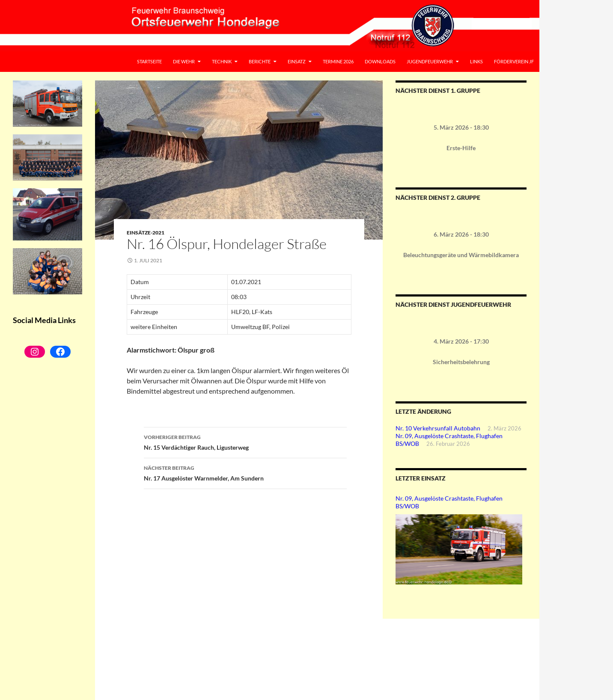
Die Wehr (184, 61)
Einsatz (297, 61)
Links (476, 61)
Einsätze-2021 (146, 233)
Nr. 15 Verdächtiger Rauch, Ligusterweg (245, 442)
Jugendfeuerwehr (430, 61)
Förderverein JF (514, 61)
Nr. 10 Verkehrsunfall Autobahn (438, 428)
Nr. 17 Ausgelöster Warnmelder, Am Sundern (245, 472)
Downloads (380, 61)
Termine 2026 (338, 61)
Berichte (260, 61)
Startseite (149, 61)
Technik (222, 61)
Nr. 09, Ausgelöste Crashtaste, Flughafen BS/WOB (449, 502)
